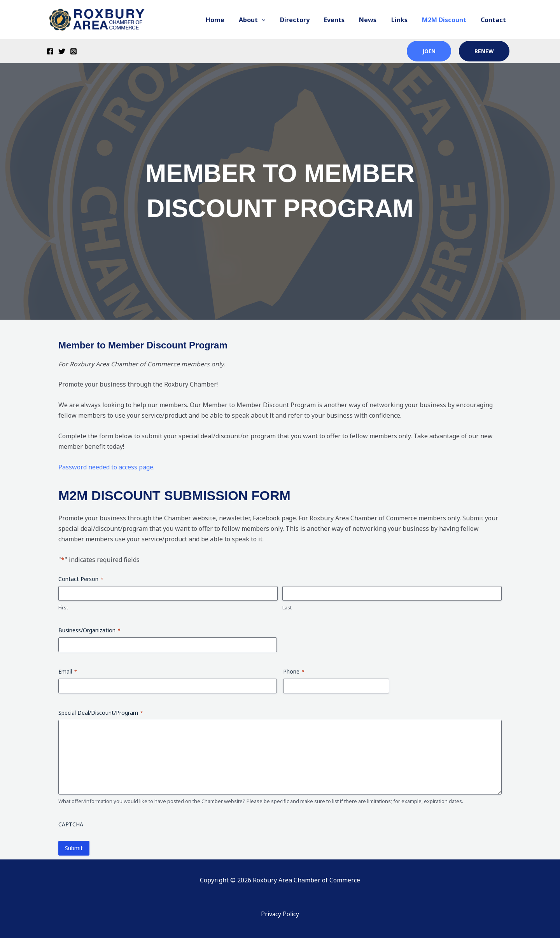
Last (287, 607)
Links (404, 20)
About (265, 20)
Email (68, 671)
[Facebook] (50, 51)
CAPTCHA (71, 824)
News (375, 20)
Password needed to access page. (106, 467)
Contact (494, 20)
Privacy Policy (280, 914)
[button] (275, 20)
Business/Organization (89, 630)
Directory (306, 20)
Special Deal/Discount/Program (101, 713)
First (63, 607)
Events (344, 20)
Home (230, 20)
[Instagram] (73, 51)
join (429, 51)
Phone (294, 671)
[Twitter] (62, 51)
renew (484, 51)
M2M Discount (447, 20)
